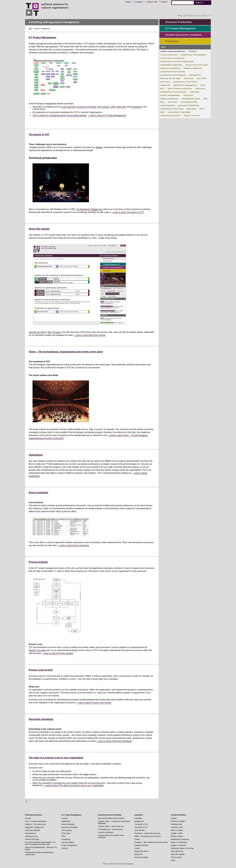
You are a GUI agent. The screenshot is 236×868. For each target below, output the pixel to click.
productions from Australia (174, 92)
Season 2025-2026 (32, 839)
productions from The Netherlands (177, 62)
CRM (113, 107)
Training (65, 848)
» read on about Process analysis (58, 653)
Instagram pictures (141, 845)
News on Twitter (177, 830)
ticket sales (121, 107)
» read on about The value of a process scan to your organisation (74, 785)
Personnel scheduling (41, 719)
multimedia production (171, 65)
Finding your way (31, 836)
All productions (31, 833)
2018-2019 (189, 78)
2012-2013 (188, 95)
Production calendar (33, 830)
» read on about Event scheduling (73, 545)
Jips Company (54, 332)
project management (170, 95)
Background (139, 821)
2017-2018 (201, 78)
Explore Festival (192, 116)
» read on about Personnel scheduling (114, 741)
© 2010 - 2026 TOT (109, 864)
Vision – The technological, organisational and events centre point (66, 352)
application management (185, 85)
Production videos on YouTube (182, 848)
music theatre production (173, 58)
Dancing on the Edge (171, 78)
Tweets (137, 839)
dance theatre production (180, 89)
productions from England (173, 75)
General (28, 818)
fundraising (136, 107)
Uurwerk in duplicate (106, 832)
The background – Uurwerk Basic (110, 829)
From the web (140, 830)
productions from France (185, 82)
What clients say (177, 851)
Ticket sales (66, 833)
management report (191, 99)
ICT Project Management (42, 38)
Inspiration (172, 41)
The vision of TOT (141, 827)
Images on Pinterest (178, 845)
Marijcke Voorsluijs (37, 650)
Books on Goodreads (179, 842)
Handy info (138, 854)
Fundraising (66, 839)
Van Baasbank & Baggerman (89, 209)
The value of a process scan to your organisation (56, 758)
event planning (69, 107)
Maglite (99, 147)
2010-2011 (173, 102)
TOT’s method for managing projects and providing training (59, 115)
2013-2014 (200, 89)
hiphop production (170, 99)
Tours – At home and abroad (36, 821)
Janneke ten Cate (37, 332)
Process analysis (38, 562)
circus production (169, 55)
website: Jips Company (125, 864)
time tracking (103, 107)
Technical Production (179, 22)
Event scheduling (39, 493)
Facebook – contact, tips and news (148, 833)
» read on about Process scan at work (94, 703)
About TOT (152, 2)
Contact (139, 2)
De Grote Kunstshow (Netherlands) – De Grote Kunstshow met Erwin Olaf (40, 843)
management (195, 75)
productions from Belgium (194, 55)
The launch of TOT (39, 135)
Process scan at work (41, 670)
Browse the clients (141, 851)
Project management (69, 845)
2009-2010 (191, 109)
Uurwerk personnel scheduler (184, 35)
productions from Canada (173, 72)
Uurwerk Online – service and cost (111, 826)
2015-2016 (195, 92)
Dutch (165, 2)
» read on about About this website (90, 335)
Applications (36, 455)
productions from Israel (172, 109)
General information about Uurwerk (111, 818)
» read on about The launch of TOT (128, 212)
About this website (39, 229)
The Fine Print (176, 857)
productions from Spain (197, 65)
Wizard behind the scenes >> (194, 15)
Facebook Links (177, 827)
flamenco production (171, 68)
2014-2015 (165, 82)
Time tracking (67, 830)
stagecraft (165, 85)
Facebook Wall (176, 824)
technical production (171, 116)
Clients (137, 848)
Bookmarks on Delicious (180, 839)
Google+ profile (177, 833)
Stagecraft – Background (34, 827)
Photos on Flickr (177, 836)
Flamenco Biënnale (193, 68)
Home (128, 2)
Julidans (193, 51)
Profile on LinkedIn (178, 821)
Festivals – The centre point (35, 824)
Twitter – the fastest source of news (148, 836)
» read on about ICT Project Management (107, 115)
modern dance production (173, 51)
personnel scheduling (87, 107)
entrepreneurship (189, 102)
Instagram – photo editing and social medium (151, 842)
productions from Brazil (179, 112)
